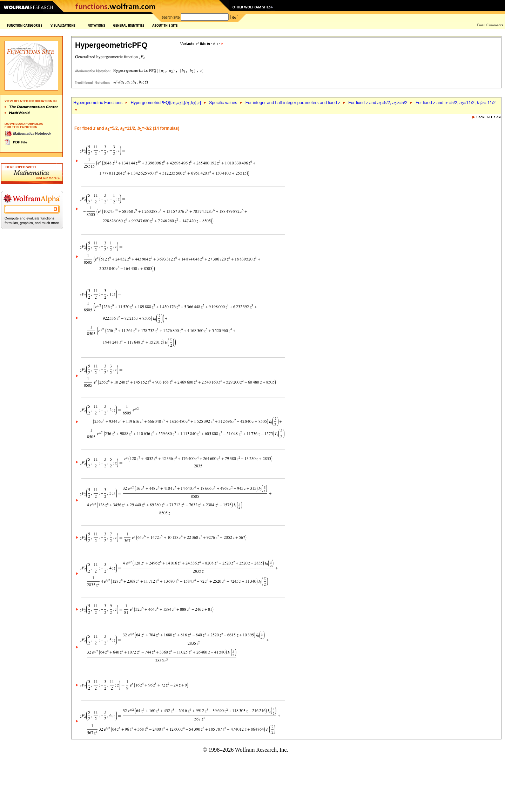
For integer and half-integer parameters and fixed (293, 103)
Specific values (223, 103)
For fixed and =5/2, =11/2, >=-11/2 (456, 103)
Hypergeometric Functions (98, 103)
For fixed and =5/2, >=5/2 (378, 103)
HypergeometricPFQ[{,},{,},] (166, 103)
